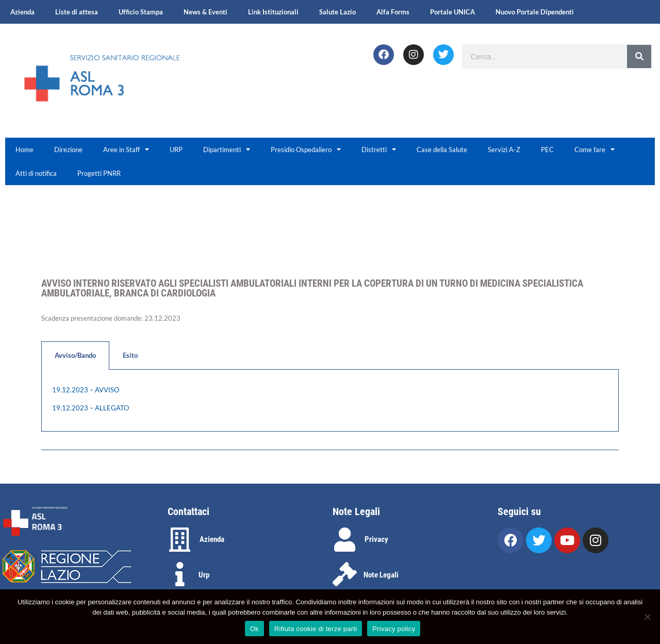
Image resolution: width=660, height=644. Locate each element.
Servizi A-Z (504, 150)
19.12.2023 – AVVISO (86, 390)
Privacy (376, 539)
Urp (204, 575)
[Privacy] (345, 540)
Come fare (595, 149)
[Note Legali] (345, 574)
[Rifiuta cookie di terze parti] (647, 617)
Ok (254, 629)
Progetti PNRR (99, 173)
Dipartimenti (227, 149)
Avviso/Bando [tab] (75, 355)
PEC (547, 150)
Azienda (22, 12)
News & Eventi (205, 12)
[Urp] (180, 574)
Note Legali (381, 575)
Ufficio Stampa (141, 12)
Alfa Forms (393, 12)
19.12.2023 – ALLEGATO (90, 408)
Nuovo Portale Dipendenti (535, 12)
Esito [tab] (130, 355)
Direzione (68, 150)
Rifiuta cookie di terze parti (316, 629)
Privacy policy (394, 629)
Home (24, 150)
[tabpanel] (330, 401)
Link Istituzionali (273, 12)
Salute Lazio (337, 12)
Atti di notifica (36, 173)
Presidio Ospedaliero (306, 149)
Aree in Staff (126, 149)
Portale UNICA (452, 12)
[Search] (639, 56)
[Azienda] (180, 540)
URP (176, 150)
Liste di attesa (77, 12)
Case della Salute (442, 150)
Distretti (379, 149)
